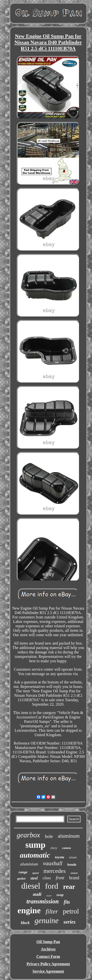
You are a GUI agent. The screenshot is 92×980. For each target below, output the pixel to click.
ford (52, 886)
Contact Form (48, 956)
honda (72, 865)
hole (49, 836)
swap (60, 895)
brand (74, 878)
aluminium (29, 864)
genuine (47, 921)
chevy (54, 848)
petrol (71, 911)
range (23, 872)
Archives (48, 949)
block (25, 923)
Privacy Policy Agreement (48, 964)
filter (52, 911)
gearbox (28, 835)
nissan (73, 857)
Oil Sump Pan (48, 942)
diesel (31, 886)
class (47, 878)
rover (49, 896)
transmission (43, 901)
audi (37, 894)
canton (67, 848)
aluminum (69, 836)
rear (69, 887)
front (60, 878)
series (70, 922)
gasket (21, 878)
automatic (35, 855)
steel (34, 878)
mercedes (55, 871)
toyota (60, 857)
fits (67, 902)
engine (29, 910)
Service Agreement (48, 971)
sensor (74, 873)
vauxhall (53, 863)
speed (35, 873)
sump (36, 845)
